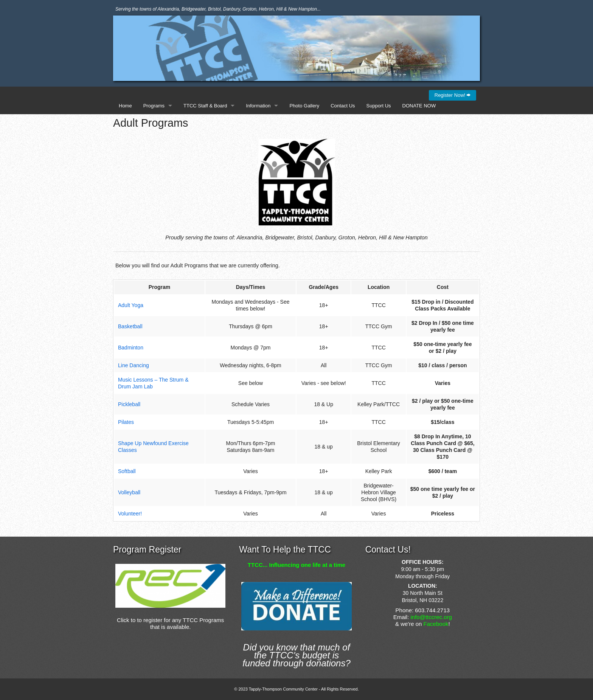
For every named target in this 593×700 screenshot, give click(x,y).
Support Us (379, 106)
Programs (154, 106)
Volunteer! (130, 514)
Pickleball (129, 404)
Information (258, 106)
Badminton (131, 348)
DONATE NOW (419, 106)
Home (125, 106)
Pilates (126, 422)
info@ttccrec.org (431, 617)
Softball (127, 471)
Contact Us (343, 106)
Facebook (436, 624)
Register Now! (453, 95)
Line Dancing (134, 365)
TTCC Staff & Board (205, 106)
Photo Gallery (304, 106)
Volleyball (129, 492)
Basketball (130, 326)
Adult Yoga (131, 305)
